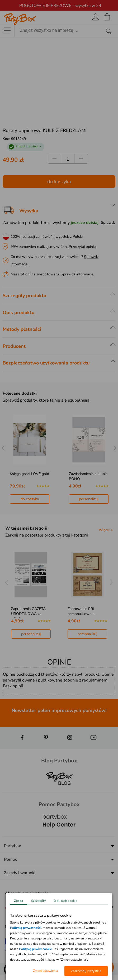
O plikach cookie (65, 901)
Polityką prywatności (26, 928)
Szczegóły (38, 901)
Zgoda (19, 901)
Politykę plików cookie (36, 949)
